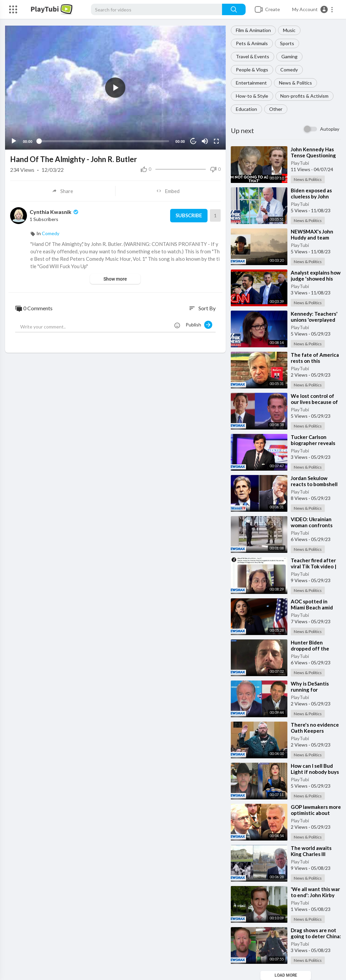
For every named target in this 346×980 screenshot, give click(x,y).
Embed (168, 191)
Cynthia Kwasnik (55, 212)
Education (246, 109)
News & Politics (295, 83)
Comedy (289, 70)
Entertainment (251, 83)
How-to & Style (252, 96)
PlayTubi (300, 163)
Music (289, 30)
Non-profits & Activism (304, 96)
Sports (287, 43)
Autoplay (330, 129)
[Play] (14, 141)
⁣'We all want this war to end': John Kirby (315, 892)
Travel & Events (253, 56)
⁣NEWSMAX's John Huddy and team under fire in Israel (312, 238)
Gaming (289, 56)
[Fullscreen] (216, 141)
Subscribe (189, 216)
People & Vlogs (252, 70)
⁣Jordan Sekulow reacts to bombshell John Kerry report (314, 484)
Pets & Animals (252, 43)
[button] (313, 9)
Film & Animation (253, 30)
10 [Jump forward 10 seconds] (193, 141)
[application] (115, 88)
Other (276, 109)
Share (62, 191)
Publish (199, 325)
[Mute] (205, 141)
